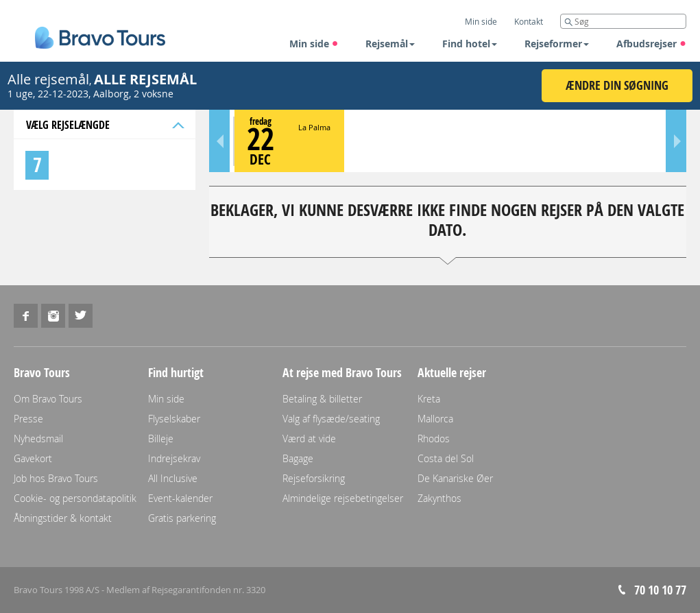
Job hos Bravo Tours (56, 478)
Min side (314, 44)
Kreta (429, 399)
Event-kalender (180, 498)
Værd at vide (309, 438)
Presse (28, 419)
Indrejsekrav (174, 458)
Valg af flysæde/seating (331, 419)
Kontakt (529, 21)
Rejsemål (390, 44)
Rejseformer (557, 44)
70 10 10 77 (660, 590)
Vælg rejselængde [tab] (104, 125)
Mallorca (435, 419)
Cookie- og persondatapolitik (75, 498)
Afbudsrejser (651, 44)
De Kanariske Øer (455, 478)
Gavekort (33, 458)
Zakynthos (439, 498)
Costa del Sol (446, 458)
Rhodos (434, 438)
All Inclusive (173, 478)
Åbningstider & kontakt (63, 518)
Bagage (298, 458)
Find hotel (470, 44)
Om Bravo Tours (48, 399)
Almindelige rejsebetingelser (343, 498)
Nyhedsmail (38, 438)
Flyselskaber (174, 419)
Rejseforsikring (314, 478)
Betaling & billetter (322, 399)
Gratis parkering (182, 518)
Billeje (161, 438)
